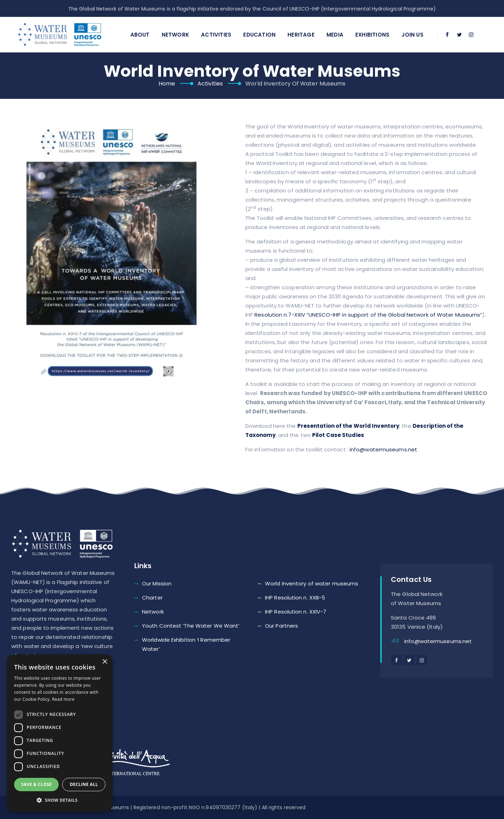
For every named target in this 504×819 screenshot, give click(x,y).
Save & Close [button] (36, 784)
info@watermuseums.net (383, 449)
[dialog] (60, 733)
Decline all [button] (84, 784)
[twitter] (459, 35)
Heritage (301, 35)
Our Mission (157, 583)
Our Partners (282, 626)
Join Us (412, 35)
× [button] (105, 662)
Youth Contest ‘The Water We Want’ (191, 626)
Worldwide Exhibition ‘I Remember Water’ (186, 644)
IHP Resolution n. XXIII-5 (295, 598)
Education (259, 35)
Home (167, 84)
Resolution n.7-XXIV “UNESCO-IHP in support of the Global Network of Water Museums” (368, 315)
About (140, 35)
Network (175, 35)
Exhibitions (372, 35)
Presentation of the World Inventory (348, 426)
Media (335, 35)
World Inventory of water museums (312, 583)
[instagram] (471, 35)
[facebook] (447, 35)
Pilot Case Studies (338, 435)
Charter (152, 598)
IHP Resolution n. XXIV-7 (296, 612)
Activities (216, 35)
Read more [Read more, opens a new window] (63, 699)
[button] (60, 800)
